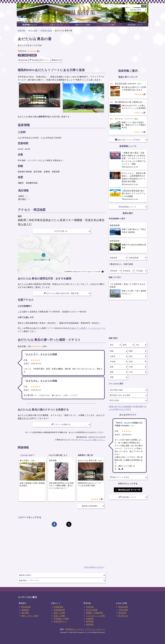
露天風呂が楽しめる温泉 (120, 395)
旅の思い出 (123, 616)
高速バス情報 (59, 616)
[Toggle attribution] (103, 272)
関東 (112, 351)
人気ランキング (56, 25)
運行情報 (25, 613)
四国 (112, 372)
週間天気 (56, 60)
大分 (137, 345)
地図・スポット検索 (30, 616)
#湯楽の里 (113, 406)
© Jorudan (97, 272)
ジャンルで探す (109, 25)
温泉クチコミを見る (120, 477)
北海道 (113, 356)
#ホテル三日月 (125, 409)
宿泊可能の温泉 (116, 390)
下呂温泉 (139, 271)
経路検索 (25, 610)
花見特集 (90, 607)
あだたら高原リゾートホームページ (89, 328)
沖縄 (112, 377)
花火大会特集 (92, 610)
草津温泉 (126, 271)
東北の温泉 (33, 30)
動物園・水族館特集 (95, 613)
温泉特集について (135, 25)
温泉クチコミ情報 (82, 25)
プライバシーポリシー (96, 629)
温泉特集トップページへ (29, 580)
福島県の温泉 (46, 30)
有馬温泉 (114, 271)
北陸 (131, 362)
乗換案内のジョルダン (75, 629)
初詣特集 (90, 621)
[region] (62, 255)
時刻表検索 (26, 607)
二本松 (21, 312)
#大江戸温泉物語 (125, 406)
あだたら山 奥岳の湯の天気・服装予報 (61, 293)
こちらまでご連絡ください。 (94, 440)
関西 (131, 351)
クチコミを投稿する (61, 424)
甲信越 (113, 362)
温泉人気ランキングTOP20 (128, 140)
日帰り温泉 (23, 55)
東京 (112, 345)
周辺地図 (34, 60)
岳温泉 (33, 55)
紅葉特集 (90, 619)
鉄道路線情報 (59, 610)
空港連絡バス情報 (61, 619)
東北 (131, 356)
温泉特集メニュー (30, 25)
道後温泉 (114, 258)
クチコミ (45, 60)
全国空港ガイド (60, 621)
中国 (131, 367)
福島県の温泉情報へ (90, 506)
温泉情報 (23, 60)
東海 (112, 367)
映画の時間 (123, 607)
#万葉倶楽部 (138, 406)
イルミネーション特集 (95, 616)
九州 (131, 372)
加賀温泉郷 (134, 258)
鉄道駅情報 (58, 607)
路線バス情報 (59, 613)
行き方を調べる (61, 231)
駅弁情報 (122, 613)
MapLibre (77, 272)
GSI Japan (87, 272)
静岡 (125, 345)
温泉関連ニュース (127, 207)
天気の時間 (123, 610)
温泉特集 (22, 30)
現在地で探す (136, 10)
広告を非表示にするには (94, 567)
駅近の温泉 (114, 400)
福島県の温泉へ (25, 575)
